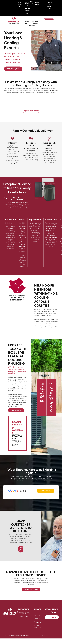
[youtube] (55, 612)
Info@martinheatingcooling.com (24, 613)
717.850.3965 (23, 616)
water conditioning (27, 8)
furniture (19, 5)
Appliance (37, 4)
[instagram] (52, 612)
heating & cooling (50, 6)
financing (11, 389)
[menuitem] (27, 22)
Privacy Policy (45, 636)
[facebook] (49, 612)
